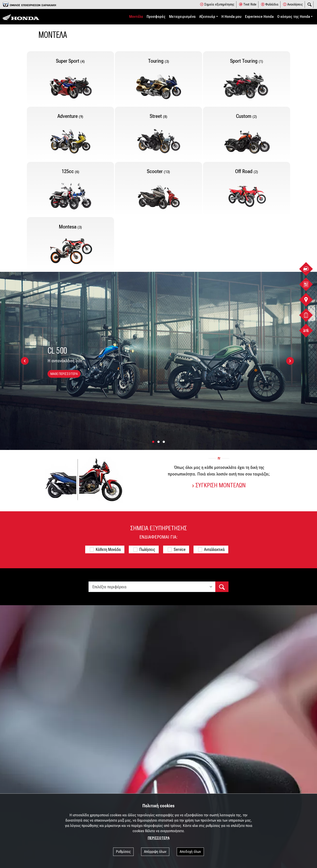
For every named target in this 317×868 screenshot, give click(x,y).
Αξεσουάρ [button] (207, 17)
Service (180, 549)
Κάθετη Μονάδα (108, 549)
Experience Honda (259, 17)
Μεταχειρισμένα (182, 17)
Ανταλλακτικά (214, 549)
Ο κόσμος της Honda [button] (294, 17)
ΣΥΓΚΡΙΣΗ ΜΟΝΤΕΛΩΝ (219, 485)
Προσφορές (156, 17)
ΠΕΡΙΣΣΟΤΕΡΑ (159, 838)
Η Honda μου (231, 17)
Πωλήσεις (147, 549)
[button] (153, 442)
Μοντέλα (136, 17)
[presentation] (25, 361)
